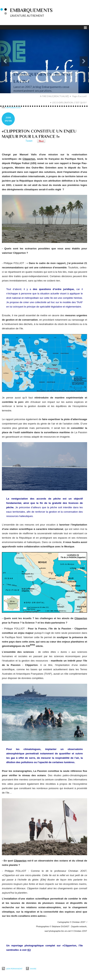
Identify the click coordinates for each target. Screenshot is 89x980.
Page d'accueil (79, 96)
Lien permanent (12, 969)
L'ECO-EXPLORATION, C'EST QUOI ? (69, 102)
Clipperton (29, 159)
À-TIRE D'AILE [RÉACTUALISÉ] (54, 96)
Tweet (29, 141)
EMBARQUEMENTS (31, 10)
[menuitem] (56, 96)
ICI (29, 950)
